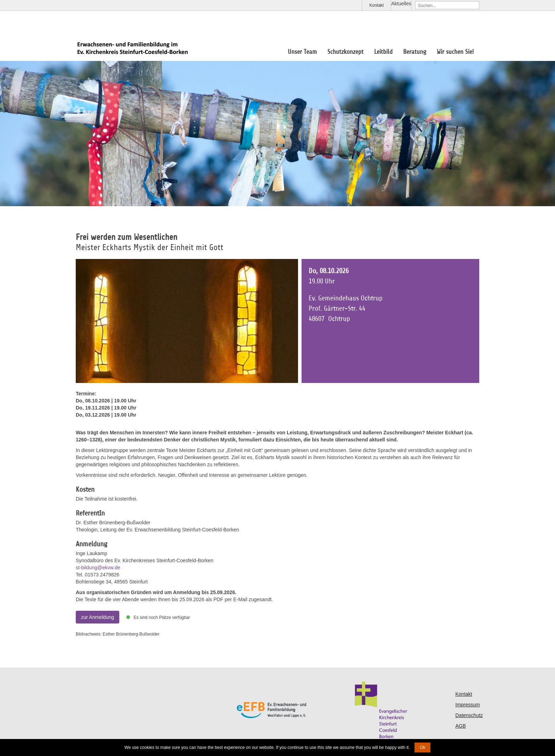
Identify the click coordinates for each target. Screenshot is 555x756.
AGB (461, 726)
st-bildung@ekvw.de (98, 568)
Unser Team (302, 52)
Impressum (468, 705)
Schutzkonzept (345, 52)
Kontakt (376, 5)
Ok (422, 747)
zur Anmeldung (98, 617)
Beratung (415, 52)
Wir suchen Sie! (455, 52)
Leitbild (383, 52)
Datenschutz (469, 715)
